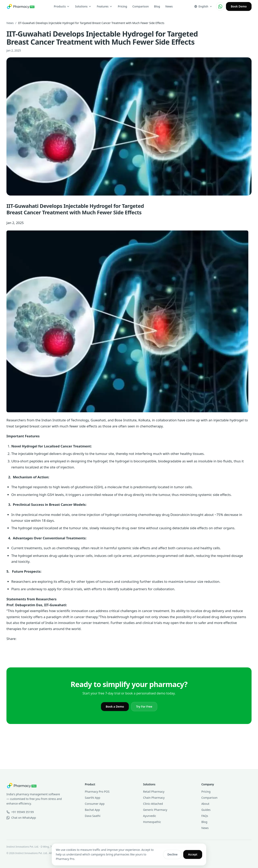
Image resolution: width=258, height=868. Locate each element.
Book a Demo (115, 706)
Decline (172, 854)
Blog (157, 6)
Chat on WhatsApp (21, 818)
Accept (193, 854)
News (169, 6)
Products (62, 6)
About (205, 804)
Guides (206, 810)
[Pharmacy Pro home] (21, 6)
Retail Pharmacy (154, 792)
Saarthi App (93, 798)
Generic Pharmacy (155, 810)
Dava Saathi (93, 816)
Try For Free (144, 706)
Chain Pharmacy (154, 798)
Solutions (83, 6)
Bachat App (92, 810)
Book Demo (239, 6)
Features (105, 6)
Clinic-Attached (153, 804)
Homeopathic (152, 822)
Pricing (122, 6)
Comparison (141, 6)
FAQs (205, 816)
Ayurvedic (150, 816)
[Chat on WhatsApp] (220, 6)
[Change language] (203, 6)
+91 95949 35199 (20, 812)
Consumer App (95, 804)
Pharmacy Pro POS (97, 792)
